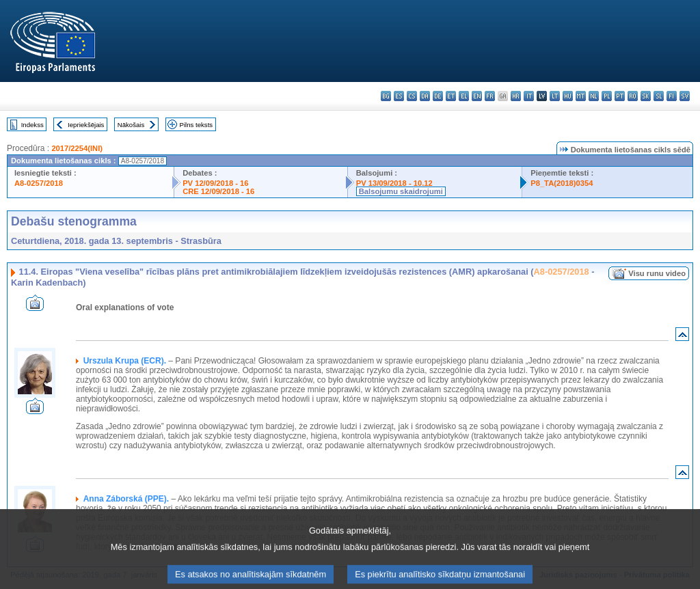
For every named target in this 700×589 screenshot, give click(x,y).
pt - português (620, 96)
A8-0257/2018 (39, 183)
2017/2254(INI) (77, 148)
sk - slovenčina (646, 96)
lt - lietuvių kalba (555, 96)
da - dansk (425, 96)
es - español (399, 96)
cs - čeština (412, 96)
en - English (477, 96)
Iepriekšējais (86, 125)
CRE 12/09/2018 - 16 (218, 191)
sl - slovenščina (659, 96)
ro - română (633, 96)
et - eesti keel (451, 96)
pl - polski (607, 96)
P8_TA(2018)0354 (562, 183)
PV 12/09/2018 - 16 (215, 183)
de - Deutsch (438, 96)
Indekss (32, 125)
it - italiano (529, 96)
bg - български (386, 96)
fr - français (490, 96)
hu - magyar (568, 96)
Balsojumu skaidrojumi (401, 191)
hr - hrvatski (516, 96)
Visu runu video (657, 273)
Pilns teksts (197, 125)
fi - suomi (672, 96)
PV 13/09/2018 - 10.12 (394, 183)
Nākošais (131, 125)
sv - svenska (685, 96)
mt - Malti (581, 96)
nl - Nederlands (594, 96)
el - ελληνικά (464, 96)
